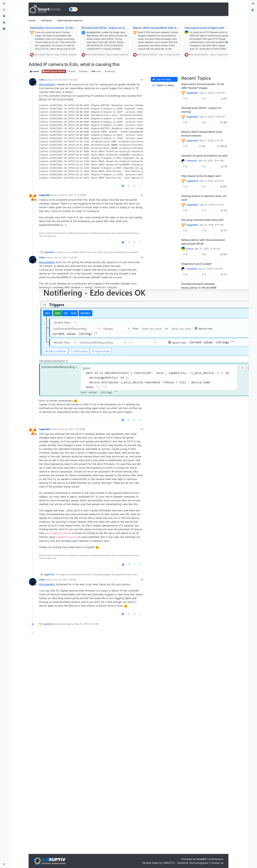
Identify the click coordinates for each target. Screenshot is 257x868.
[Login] (253, 4)
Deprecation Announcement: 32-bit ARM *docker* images (65, 28)
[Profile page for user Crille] (33, 82)
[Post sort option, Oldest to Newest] (164, 85)
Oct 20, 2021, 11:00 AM (66, 80)
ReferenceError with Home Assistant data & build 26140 (203, 242)
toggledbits (45, 195)
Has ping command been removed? (202, 220)
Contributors (216, 859)
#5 (142, 580)
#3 (142, 257)
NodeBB (201, 859)
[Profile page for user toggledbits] (33, 197)
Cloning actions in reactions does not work (204, 198)
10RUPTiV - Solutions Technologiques (186, 863)
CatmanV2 (192, 161)
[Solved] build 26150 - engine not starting (107, 28)
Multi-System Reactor (44, 55)
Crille (42, 80)
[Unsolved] (4, 29)
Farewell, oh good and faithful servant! (204, 156)
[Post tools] (141, 186)
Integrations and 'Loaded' (196, 264)
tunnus (190, 249)
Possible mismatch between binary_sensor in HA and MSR (199, 286)
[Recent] (4, 10)
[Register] (253, 10)
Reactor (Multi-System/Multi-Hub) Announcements (164, 28)
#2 (142, 195)
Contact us (217, 863)
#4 (142, 429)
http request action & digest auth (204, 28)
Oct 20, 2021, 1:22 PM (71, 429)
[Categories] (4, 4)
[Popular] (4, 23)
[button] (4, 864)
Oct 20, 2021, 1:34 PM (65, 580)
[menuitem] (253, 4)
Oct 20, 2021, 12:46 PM (66, 257)
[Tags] (4, 16)
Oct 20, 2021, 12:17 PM (72, 195)
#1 (142, 80)
